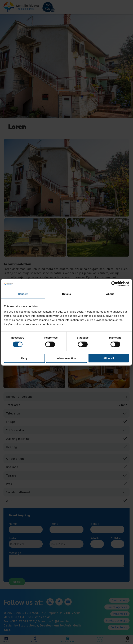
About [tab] (110, 294)
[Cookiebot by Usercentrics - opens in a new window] (114, 284)
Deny (24, 358)
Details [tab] (66, 294)
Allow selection (66, 358)
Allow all (109, 358)
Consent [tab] (23, 294)
